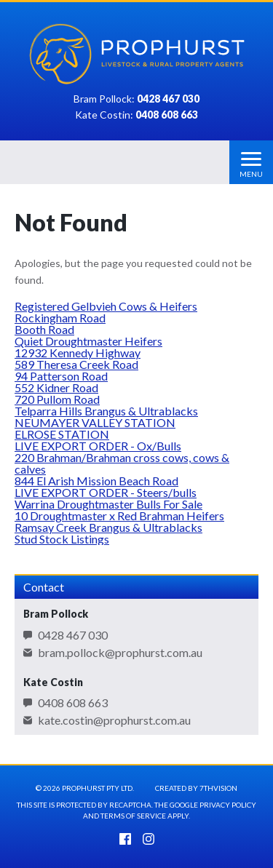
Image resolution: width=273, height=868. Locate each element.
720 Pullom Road (57, 399)
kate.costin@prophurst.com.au (114, 720)
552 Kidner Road (56, 387)
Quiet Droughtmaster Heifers (88, 341)
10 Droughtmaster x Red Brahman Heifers (119, 515)
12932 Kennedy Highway (78, 353)
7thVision (218, 788)
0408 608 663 (73, 703)
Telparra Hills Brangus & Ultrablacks (106, 411)
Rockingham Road (60, 318)
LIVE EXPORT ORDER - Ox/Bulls (98, 446)
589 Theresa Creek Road (76, 364)
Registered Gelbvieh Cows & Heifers (106, 306)
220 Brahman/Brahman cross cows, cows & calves (122, 463)
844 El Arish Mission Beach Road (96, 481)
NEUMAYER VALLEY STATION (95, 422)
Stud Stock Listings (62, 539)
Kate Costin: (136, 115)
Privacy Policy (228, 805)
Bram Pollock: (136, 99)
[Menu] (251, 162)
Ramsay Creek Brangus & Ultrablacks (108, 527)
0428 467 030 (73, 635)
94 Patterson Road (61, 376)
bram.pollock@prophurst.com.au (120, 653)
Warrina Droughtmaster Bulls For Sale (108, 504)
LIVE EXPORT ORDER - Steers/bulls (106, 492)
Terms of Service (133, 816)
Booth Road (44, 329)
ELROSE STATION (62, 434)
